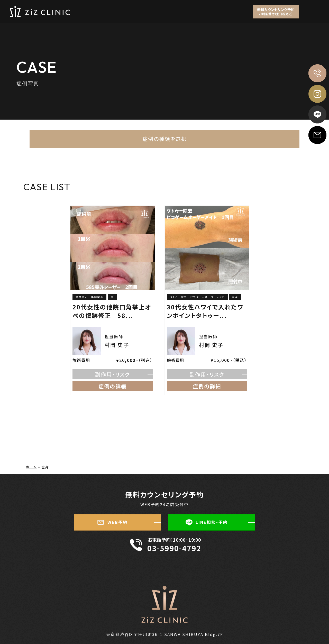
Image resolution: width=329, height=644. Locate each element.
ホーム (31, 467)
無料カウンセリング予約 (276, 11)
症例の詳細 (113, 386)
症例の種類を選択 (165, 139)
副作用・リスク (113, 374)
